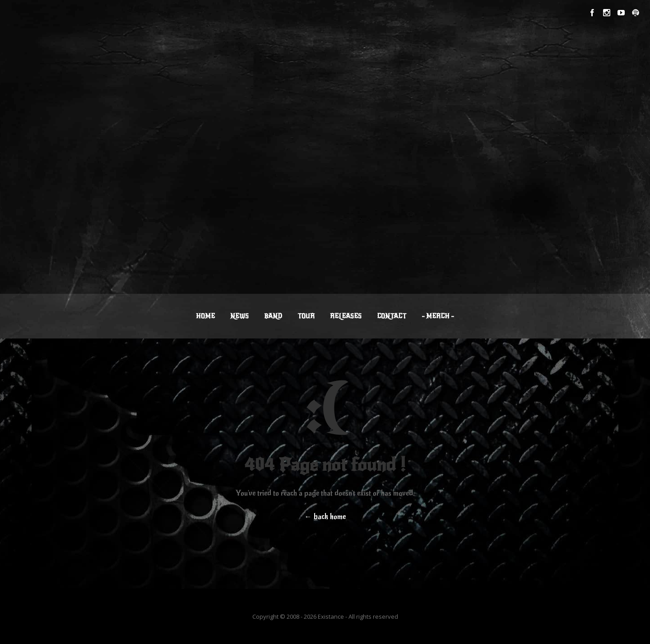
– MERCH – (438, 316)
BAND (273, 316)
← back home (325, 517)
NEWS (239, 316)
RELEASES (346, 316)
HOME (205, 316)
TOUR (306, 316)
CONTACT (392, 316)
